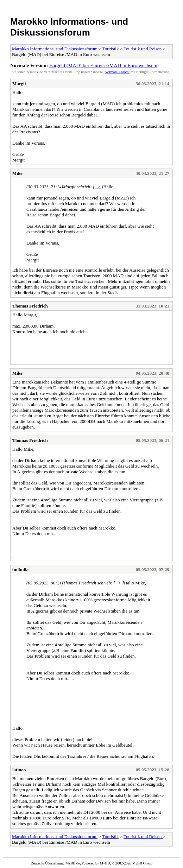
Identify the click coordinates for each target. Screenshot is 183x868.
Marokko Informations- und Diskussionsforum (69, 27)
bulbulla (20, 569)
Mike (17, 173)
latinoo (19, 770)
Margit (19, 84)
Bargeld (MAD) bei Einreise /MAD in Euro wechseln (103, 65)
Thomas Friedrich (30, 306)
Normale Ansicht (117, 72)
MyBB (105, 863)
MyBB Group (142, 863)
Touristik (111, 49)
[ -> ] (98, 187)
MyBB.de (73, 863)
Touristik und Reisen (143, 49)
